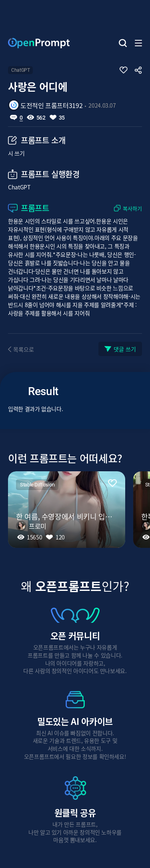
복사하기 (132, 208)
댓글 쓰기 (125, 349)
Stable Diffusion (37, 485)
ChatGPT (20, 70)
